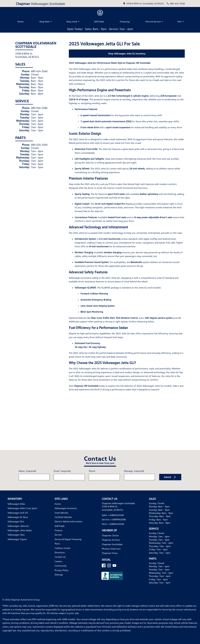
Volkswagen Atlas (16, 504)
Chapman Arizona (111, 540)
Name (27, 471)
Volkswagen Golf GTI (18, 513)
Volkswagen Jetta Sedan (20, 530)
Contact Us (60, 557)
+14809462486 (118, 519)
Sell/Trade (99, 22)
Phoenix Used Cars (111, 549)
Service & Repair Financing (68, 539)
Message (134, 471)
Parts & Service (155, 22)
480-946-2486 (39, 108)
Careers (58, 561)
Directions (60, 552)
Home (20, 22)
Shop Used (73, 22)
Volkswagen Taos (16, 535)
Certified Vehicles (63, 517)
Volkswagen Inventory (66, 508)
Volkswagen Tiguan (17, 539)
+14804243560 (116, 515)
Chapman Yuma (110, 553)
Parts (57, 544)
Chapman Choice (110, 535)
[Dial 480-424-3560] (176, 3)
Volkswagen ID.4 (16, 521)
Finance (59, 530)
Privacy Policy (62, 570)
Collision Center (63, 548)
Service (58, 535)
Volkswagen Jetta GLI (18, 526)
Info (181, 22)
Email (62, 471)
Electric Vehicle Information (68, 521)
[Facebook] (104, 565)
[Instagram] (109, 565)
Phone (92, 471)
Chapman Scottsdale (112, 544)
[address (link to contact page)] (144, 3)
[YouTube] (114, 565)
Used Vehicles (61, 513)
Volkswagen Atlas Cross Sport (22, 508)
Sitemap (59, 575)
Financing (125, 22)
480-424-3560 (39, 71)
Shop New (46, 22)
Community (61, 566)
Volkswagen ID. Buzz (18, 517)
